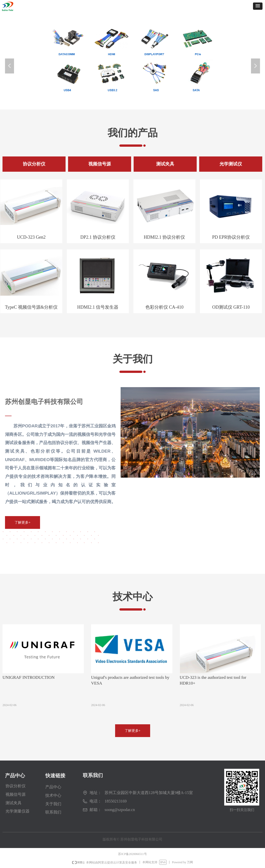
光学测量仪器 (18, 811)
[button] (258, 6)
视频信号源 (16, 794)
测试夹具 (14, 803)
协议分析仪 (16, 786)
